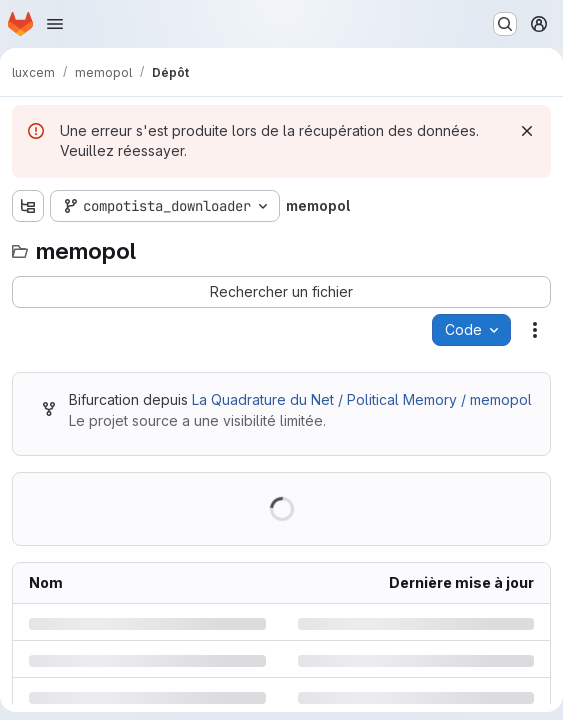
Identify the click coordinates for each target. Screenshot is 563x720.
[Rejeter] (527, 131)
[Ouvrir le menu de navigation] (55, 24)
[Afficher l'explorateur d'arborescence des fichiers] (28, 206)
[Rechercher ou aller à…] (505, 24)
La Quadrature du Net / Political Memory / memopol (362, 399)
